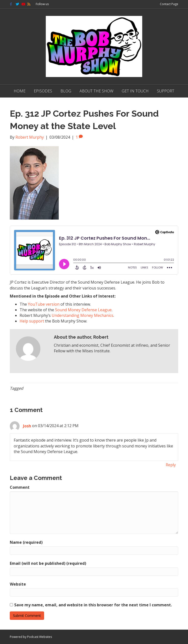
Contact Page (169, 4)
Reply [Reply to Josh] (171, 465)
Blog (66, 91)
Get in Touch (135, 91)
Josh (27, 426)
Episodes (43, 91)
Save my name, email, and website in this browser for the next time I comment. (93, 605)
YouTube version (44, 304)
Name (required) (26, 542)
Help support (32, 321)
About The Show (96, 91)
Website (18, 584)
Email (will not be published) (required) (48, 563)
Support (166, 91)
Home (20, 91)
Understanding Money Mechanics (82, 315)
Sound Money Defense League (83, 310)
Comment (20, 487)
